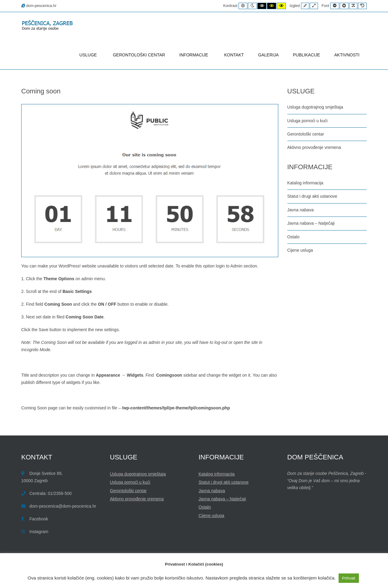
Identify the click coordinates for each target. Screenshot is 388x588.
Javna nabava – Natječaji (311, 223)
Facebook (39, 519)
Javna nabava (301, 210)
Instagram (39, 532)
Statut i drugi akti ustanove (312, 196)
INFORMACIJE (195, 55)
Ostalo (293, 237)
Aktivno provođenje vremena (314, 147)
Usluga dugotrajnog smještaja (315, 107)
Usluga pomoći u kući (308, 121)
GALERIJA (269, 55)
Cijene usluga (300, 250)
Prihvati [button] (349, 578)
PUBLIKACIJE (306, 55)
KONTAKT (234, 55)
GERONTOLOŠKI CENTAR (139, 55)
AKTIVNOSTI (347, 55)
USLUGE (89, 55)
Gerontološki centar (306, 134)
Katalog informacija (305, 183)
